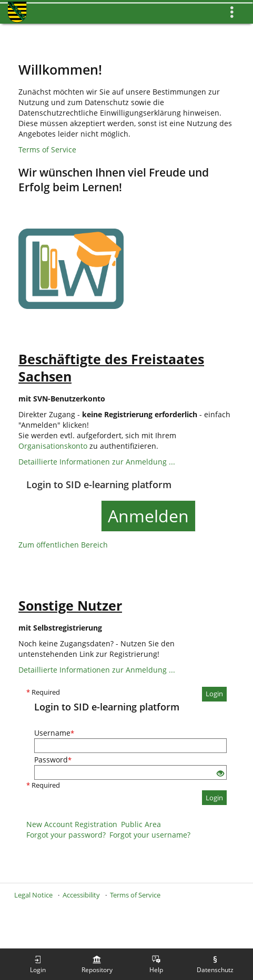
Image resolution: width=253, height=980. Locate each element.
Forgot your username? (150, 835)
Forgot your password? (66, 835)
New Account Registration (72, 824)
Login (214, 694)
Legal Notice (33, 895)
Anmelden (148, 516)
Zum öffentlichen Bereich (63, 545)
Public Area (141, 824)
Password (53, 760)
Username (54, 733)
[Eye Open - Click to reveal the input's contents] (220, 774)
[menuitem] (38, 964)
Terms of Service (47, 149)
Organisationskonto (53, 446)
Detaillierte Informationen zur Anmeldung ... (97, 462)
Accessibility (81, 895)
